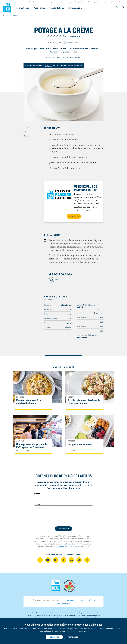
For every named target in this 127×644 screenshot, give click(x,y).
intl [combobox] (121, 2)
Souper (52, 42)
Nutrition (27, 136)
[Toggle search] (123, 8)
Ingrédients (28, 128)
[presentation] (63, 518)
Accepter (54, 637)
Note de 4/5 (57, 36)
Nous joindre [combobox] (79, 2)
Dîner (60, 42)
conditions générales (79, 631)
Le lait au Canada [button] (23, 8)
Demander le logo (67, 2)
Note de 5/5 (60, 36)
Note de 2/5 (51, 36)
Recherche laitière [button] (75, 8)
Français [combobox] (111, 2)
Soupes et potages (71, 42)
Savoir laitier (69, 600)
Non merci (73, 637)
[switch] (63, 65)
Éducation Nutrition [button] (57, 8)
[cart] (117, 8)
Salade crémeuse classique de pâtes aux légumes (84, 402)
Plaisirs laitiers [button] (39, 8)
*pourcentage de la (87, 336)
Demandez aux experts (35, 2)
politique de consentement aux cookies (108, 628)
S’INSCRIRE (74, 216)
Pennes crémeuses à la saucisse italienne (29, 402)
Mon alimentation (64, 604)
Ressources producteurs (52, 2)
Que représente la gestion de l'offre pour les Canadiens (32, 446)
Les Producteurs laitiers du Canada (7, 7)
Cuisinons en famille (87, 600)
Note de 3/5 (54, 36)
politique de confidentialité (67, 546)
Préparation (28, 132)
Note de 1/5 (48, 36)
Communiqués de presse (95, 2)
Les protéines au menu (80, 444)
